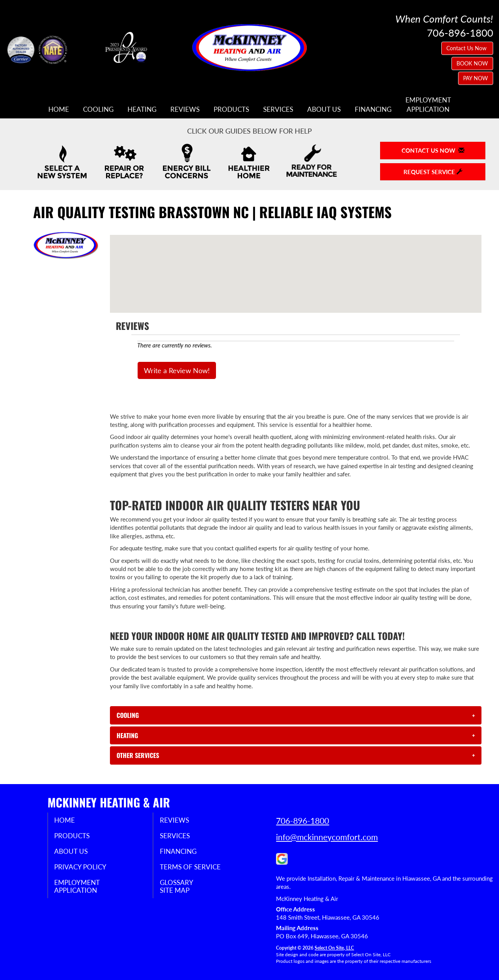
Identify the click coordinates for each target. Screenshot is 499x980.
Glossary (182, 886)
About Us (324, 109)
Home (59, 109)
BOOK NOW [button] (472, 63)
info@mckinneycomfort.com (327, 837)
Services (278, 109)
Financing (373, 109)
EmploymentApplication (428, 105)
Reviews (185, 109)
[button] (296, 715)
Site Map (181, 895)
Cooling (98, 109)
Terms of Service (197, 870)
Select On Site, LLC (334, 948)
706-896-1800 (303, 820)
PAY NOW (476, 78)
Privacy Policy (87, 870)
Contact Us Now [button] (467, 48)
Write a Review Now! (177, 370)
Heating (142, 109)
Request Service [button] (433, 172)
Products (231, 109)
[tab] (296, 715)
